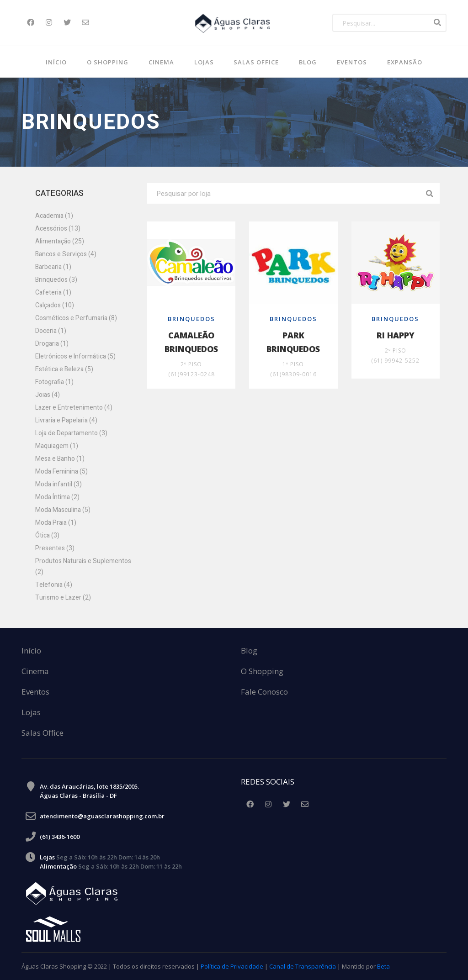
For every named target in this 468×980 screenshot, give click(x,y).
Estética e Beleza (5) (64, 369)
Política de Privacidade (232, 966)
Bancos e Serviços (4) (66, 254)
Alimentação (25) (60, 241)
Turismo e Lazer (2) (63, 598)
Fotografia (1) (54, 382)
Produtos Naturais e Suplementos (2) (83, 566)
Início (56, 62)
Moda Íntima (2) (57, 497)
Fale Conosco (264, 692)
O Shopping (108, 62)
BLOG (308, 62)
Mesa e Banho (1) (60, 459)
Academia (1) (54, 216)
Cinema (161, 62)
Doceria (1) (51, 331)
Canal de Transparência (303, 966)
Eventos (352, 62)
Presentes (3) (55, 548)
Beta (383, 966)
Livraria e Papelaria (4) (66, 420)
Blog (249, 651)
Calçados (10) (55, 305)
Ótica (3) (47, 535)
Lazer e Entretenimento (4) (74, 408)
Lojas (204, 62)
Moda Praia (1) (56, 523)
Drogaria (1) (52, 344)
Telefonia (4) (54, 585)
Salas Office (43, 733)
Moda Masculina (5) (63, 510)
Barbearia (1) (53, 267)
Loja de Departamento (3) (71, 433)
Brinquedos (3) (56, 280)
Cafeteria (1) (53, 292)
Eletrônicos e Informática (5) (75, 356)
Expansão (405, 62)
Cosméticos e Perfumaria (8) (76, 318)
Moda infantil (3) (58, 484)
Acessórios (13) (58, 229)
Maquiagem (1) (57, 446)
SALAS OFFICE (256, 62)
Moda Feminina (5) (61, 472)
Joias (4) (48, 395)
